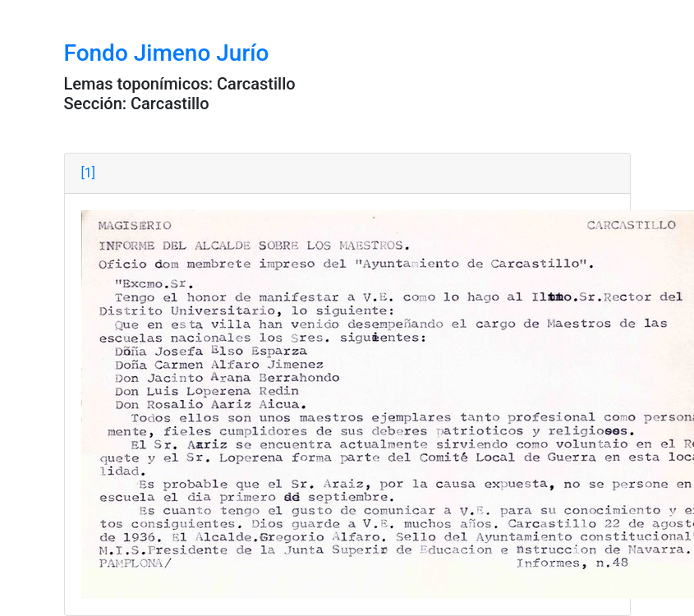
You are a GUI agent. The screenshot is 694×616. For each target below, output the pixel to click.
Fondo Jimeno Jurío (167, 53)
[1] (88, 173)
